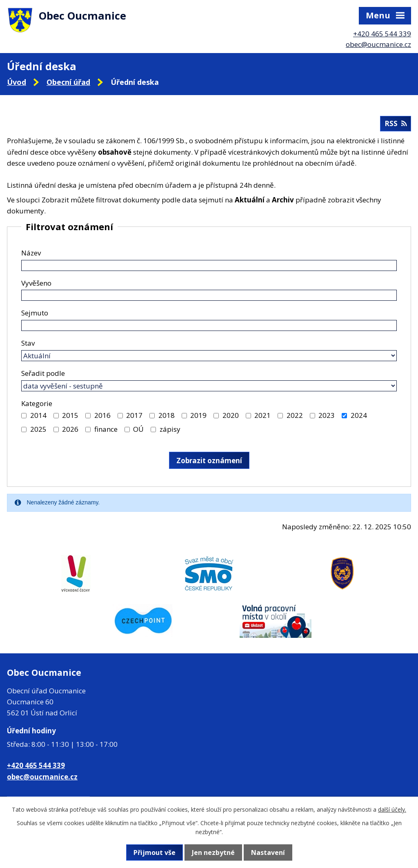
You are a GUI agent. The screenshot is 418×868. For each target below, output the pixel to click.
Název (31, 253)
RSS (396, 123)
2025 (38, 429)
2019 (198, 415)
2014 (38, 415)
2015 (70, 415)
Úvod (17, 82)
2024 (359, 415)
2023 (327, 415)
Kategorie (37, 403)
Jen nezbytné (213, 852)
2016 (102, 415)
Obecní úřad (68, 82)
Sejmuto (35, 313)
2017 (134, 415)
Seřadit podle (43, 373)
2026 (70, 429)
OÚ (138, 429)
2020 (231, 415)
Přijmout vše (155, 852)
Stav (28, 343)
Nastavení (268, 852)
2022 (295, 415)
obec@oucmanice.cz (378, 44)
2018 (167, 415)
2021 (262, 415)
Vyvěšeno (36, 283)
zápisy (170, 429)
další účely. (392, 809)
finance (106, 429)
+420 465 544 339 (382, 34)
